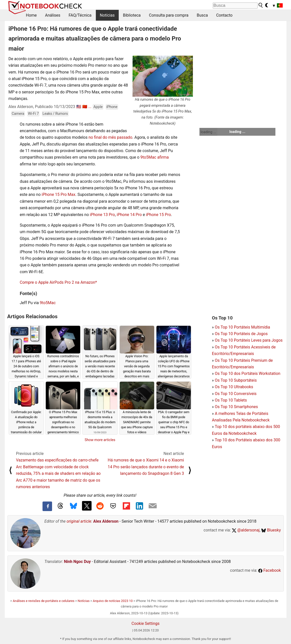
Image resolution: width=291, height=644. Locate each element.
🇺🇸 (79, 107)
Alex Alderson (106, 521)
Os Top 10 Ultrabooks (234, 387)
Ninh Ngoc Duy (77, 562)
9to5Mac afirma (155, 157)
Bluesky (271, 530)
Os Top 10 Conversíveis (236, 394)
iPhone (112, 107)
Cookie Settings (146, 623)
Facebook (269, 570)
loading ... (208, 132)
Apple (98, 107)
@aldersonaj (246, 530)
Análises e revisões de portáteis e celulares (44, 601)
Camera (18, 114)
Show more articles (100, 440)
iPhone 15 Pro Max (59, 194)
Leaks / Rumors (55, 114)
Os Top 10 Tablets (231, 400)
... (90, 107)
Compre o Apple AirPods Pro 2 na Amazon (58, 282)
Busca (202, 15)
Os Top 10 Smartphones (236, 407)
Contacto (224, 15)
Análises (53, 15)
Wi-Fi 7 (33, 114)
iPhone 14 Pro (129, 215)
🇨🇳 (85, 107)
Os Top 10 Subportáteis (236, 380)
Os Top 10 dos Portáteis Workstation (248, 373)
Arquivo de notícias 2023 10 (113, 601)
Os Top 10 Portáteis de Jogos (241, 334)
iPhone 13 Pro (102, 215)
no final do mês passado (110, 137)
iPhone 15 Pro (158, 215)
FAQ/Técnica (80, 15)
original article (79, 521)
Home (31, 15)
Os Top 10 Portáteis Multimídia (242, 327)
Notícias (107, 15)
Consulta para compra (169, 15)
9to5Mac (48, 303)
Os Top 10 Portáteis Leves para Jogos (249, 340)
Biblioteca (132, 15)
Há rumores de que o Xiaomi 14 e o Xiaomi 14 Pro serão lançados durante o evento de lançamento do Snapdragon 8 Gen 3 (146, 467)
